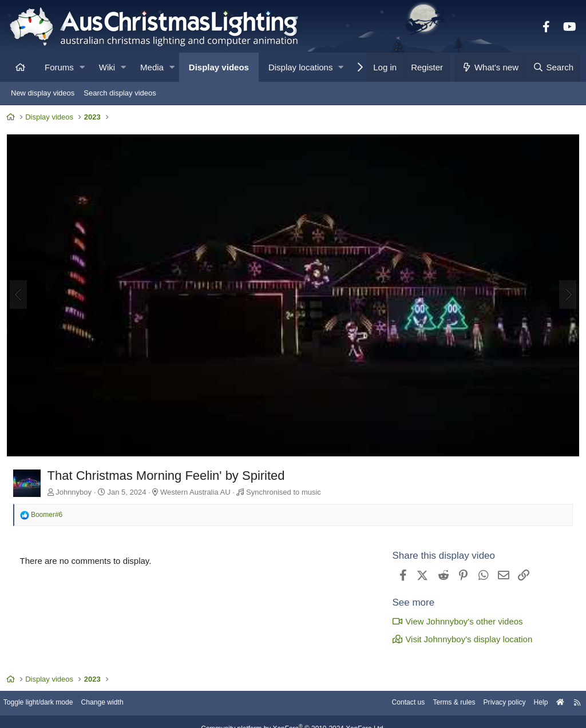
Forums (59, 67)
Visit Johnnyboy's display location (460, 639)
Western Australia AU (198, 492)
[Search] (553, 67)
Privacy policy (493, 705)
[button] (82, 67)
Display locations (301, 67)
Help (532, 705)
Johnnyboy (76, 492)
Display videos (219, 67)
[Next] (565, 296)
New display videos (43, 93)
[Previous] (21, 296)
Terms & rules (439, 705)
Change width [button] (117, 705)
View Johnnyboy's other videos (455, 621)
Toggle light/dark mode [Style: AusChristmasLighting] (48, 705)
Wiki (107, 67)
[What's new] (490, 67)
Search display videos (120, 93)
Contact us (390, 705)
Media (152, 67)
